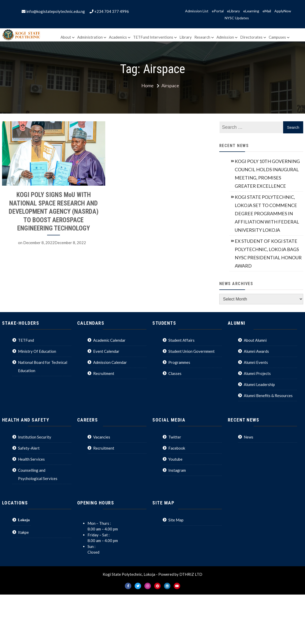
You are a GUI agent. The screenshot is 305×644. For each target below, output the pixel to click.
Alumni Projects (257, 373)
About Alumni (255, 340)
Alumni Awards (256, 351)
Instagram (177, 470)
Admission (225, 37)
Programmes (179, 362)
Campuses (277, 37)
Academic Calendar (109, 340)
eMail (267, 11)
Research (202, 37)
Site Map (176, 520)
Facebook (177, 448)
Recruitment (104, 373)
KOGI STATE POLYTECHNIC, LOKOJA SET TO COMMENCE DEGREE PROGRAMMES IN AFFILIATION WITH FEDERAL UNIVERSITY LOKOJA (267, 213)
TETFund (26, 340)
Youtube (175, 459)
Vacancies (102, 437)
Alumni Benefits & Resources (268, 396)
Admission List (197, 11)
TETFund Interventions (153, 37)
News (249, 437)
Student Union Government (191, 351)
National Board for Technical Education (43, 366)
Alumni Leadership (259, 384)
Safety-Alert (29, 448)
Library (186, 37)
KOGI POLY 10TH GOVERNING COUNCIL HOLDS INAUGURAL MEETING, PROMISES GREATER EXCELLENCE (267, 174)
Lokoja (24, 520)
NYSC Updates (237, 18)
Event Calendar (106, 351)
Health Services (31, 459)
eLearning (251, 11)
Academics (118, 37)
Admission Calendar (110, 362)
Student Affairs (181, 340)
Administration (90, 37)
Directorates (251, 37)
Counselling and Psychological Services (38, 474)
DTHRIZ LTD (191, 574)
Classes (175, 373)
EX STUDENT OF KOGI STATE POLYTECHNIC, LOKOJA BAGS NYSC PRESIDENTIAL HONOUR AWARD (268, 253)
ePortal (218, 11)
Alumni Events (256, 362)
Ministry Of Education (37, 351)
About (66, 37)
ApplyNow (283, 11)
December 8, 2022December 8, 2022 (55, 243)
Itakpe (23, 532)
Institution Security (35, 437)
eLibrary (233, 11)
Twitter (175, 437)
